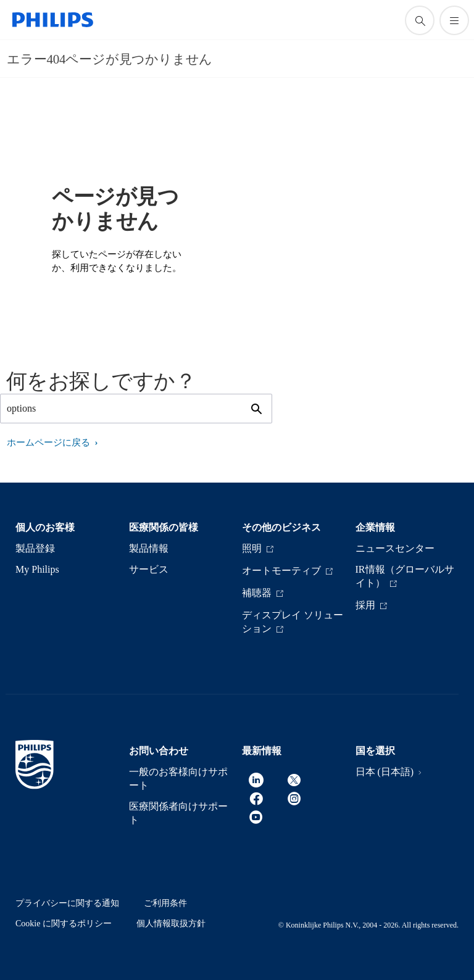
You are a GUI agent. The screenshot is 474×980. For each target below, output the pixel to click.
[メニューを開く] (454, 20)
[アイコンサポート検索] (420, 20)
